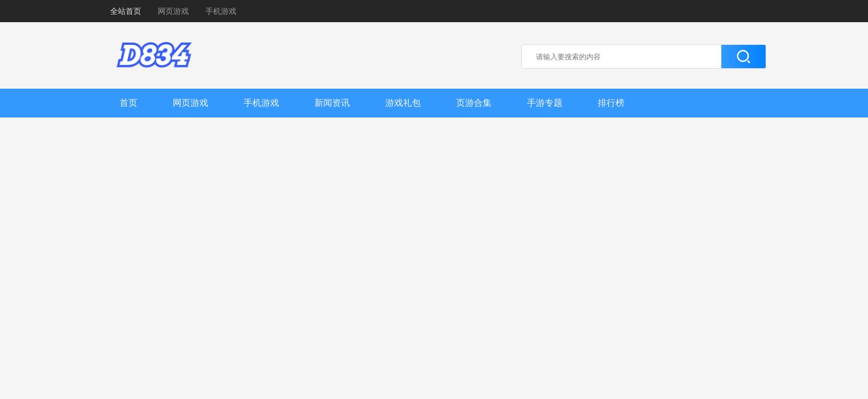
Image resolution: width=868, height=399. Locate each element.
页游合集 (474, 103)
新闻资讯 (332, 103)
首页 (128, 103)
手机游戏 (221, 11)
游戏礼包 (403, 103)
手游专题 (545, 103)
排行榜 (611, 103)
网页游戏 (173, 11)
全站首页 (126, 11)
